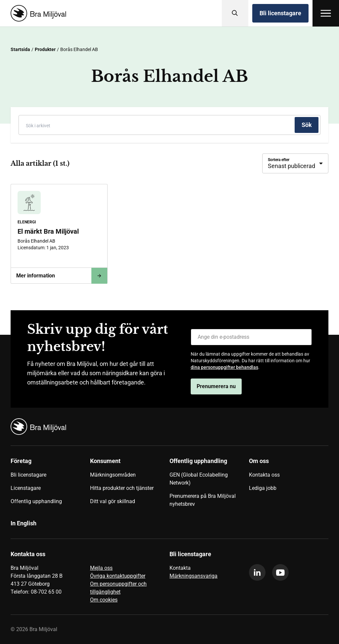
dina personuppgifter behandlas (224, 367)
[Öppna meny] (326, 13)
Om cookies (104, 600)
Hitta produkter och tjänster (122, 488)
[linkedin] (257, 572)
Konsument (105, 461)
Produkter (45, 49)
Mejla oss (101, 568)
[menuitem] (50, 485)
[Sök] (235, 13)
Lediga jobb (263, 488)
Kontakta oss (264, 475)
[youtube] (280, 572)
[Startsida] (37, 13)
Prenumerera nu (216, 386)
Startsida (20, 49)
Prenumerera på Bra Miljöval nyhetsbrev (203, 500)
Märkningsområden (113, 475)
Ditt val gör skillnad (113, 501)
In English (24, 523)
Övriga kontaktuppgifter (118, 576)
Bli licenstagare (280, 13)
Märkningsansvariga (194, 576)
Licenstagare (26, 488)
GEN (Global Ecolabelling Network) (199, 479)
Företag (21, 461)
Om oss (259, 461)
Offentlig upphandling (36, 501)
